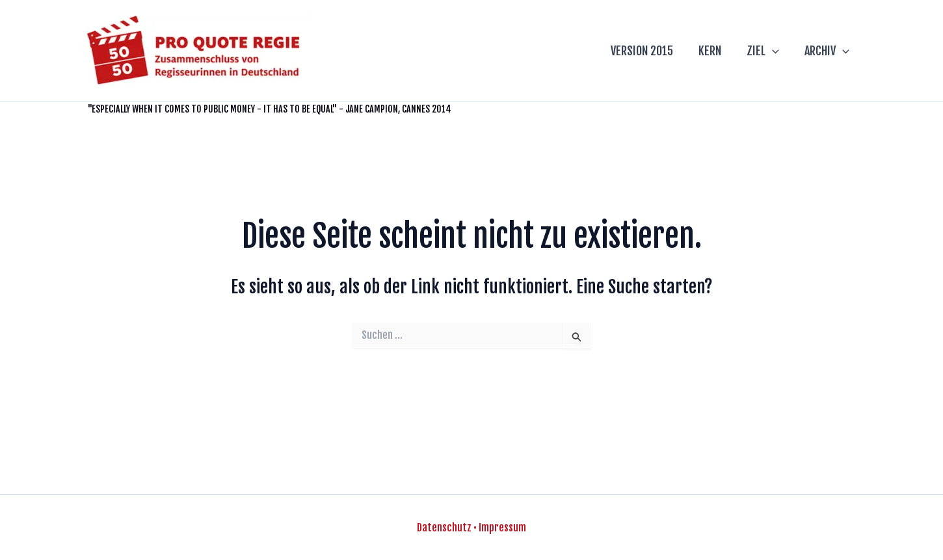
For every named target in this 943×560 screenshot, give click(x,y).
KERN (714, 51)
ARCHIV (828, 51)
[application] (775, 51)
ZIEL (765, 51)
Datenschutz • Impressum (471, 527)
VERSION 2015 (648, 51)
